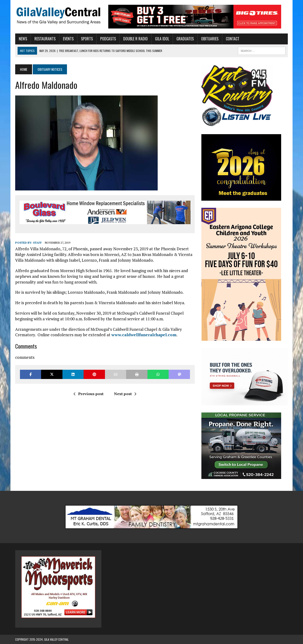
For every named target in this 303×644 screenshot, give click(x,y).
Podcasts (108, 39)
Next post (125, 394)
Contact (233, 39)
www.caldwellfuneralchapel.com (144, 335)
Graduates (185, 39)
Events (68, 39)
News (23, 39)
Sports (87, 39)
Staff (37, 243)
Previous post (89, 394)
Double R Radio (135, 39)
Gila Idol (162, 39)
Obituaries (210, 39)
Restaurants (45, 39)
